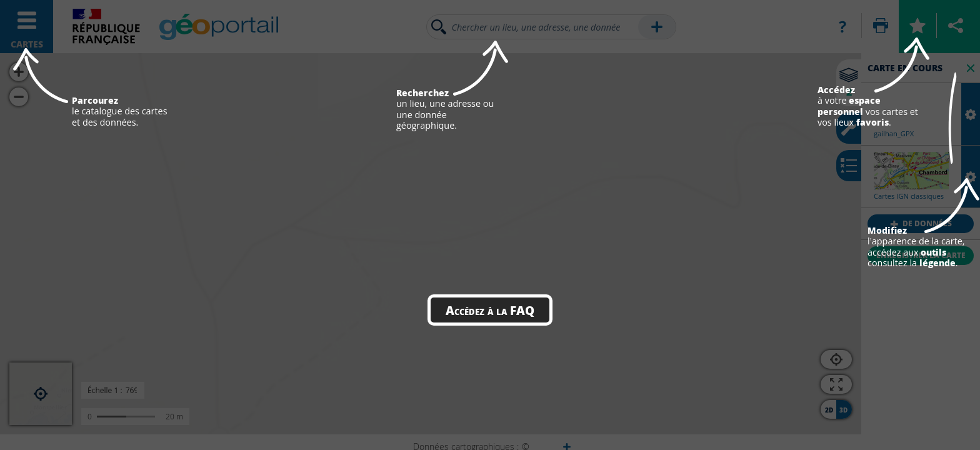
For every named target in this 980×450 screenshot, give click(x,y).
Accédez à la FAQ (490, 310)
